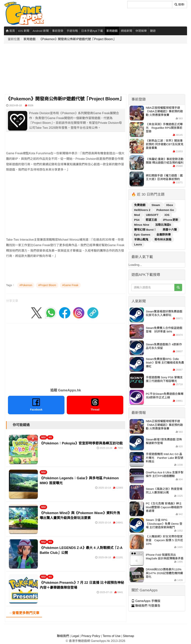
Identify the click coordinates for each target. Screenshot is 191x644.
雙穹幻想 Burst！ (146, 230)
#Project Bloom (47, 285)
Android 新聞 (41, 31)
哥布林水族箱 (163, 239)
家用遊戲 (112, 31)
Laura (138, 244)
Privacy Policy (91, 636)
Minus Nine (142, 225)
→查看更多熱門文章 (24, 613)
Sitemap (128, 636)
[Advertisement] (97, 69)
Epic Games (143, 235)
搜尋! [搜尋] (180, 4)
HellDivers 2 (143, 210)
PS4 (137, 220)
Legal (75, 636)
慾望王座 (152, 220)
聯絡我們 (63, 636)
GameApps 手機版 (146, 601)
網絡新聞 (127, 31)
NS (50, 437)
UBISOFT (153, 215)
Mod (137, 215)
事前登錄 (58, 31)
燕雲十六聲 (170, 230)
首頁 (10, 31)
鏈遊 (153, 31)
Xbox (170, 205)
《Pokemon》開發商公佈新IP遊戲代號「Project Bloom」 (78, 39)
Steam (156, 205)
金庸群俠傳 (163, 235)
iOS (167, 215)
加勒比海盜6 (163, 225)
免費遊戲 (140, 205)
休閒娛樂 (141, 31)
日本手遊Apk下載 (92, 31)
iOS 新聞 (24, 31)
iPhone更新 (171, 220)
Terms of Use (112, 636)
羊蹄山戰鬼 (142, 239)
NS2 (43, 437)
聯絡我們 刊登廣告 (146, 606)
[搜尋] (150, 5)
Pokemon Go (165, 210)
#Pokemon (26, 285)
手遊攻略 (72, 31)
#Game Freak (70, 285)
